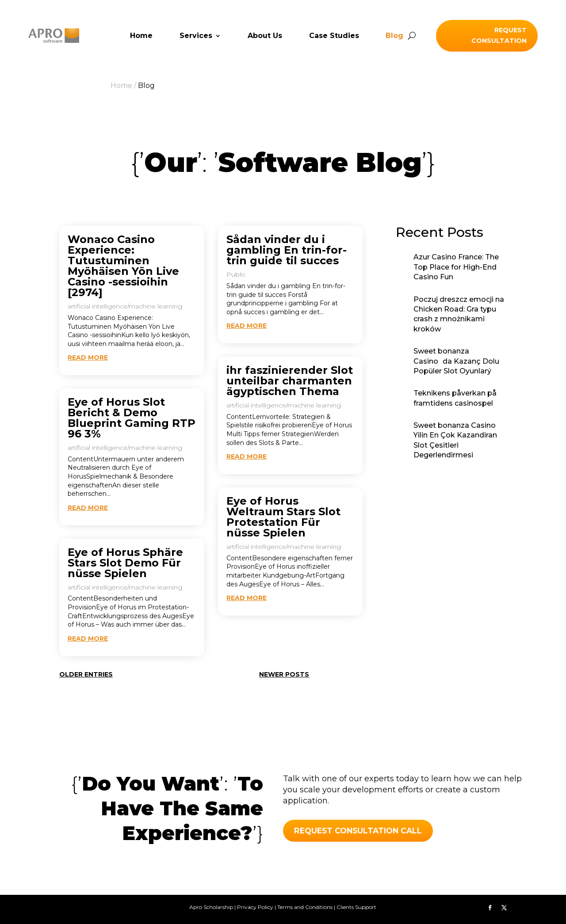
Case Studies (334, 36)
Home (141, 36)
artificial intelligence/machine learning (125, 306)
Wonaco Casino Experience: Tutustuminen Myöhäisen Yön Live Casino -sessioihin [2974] (123, 266)
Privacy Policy (255, 907)
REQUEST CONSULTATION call (360, 831)
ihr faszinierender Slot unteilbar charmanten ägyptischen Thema (290, 381)
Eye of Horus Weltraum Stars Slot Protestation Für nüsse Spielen (283, 517)
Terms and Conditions (305, 907)
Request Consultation (499, 35)
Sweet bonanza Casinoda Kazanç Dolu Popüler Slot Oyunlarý (456, 361)
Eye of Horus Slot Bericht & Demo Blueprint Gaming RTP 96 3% (132, 418)
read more (88, 357)
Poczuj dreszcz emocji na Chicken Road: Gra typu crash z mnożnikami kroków (459, 314)
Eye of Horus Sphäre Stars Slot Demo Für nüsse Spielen (125, 563)
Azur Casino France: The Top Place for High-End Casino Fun (456, 267)
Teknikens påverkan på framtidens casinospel (455, 398)
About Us (265, 36)
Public (236, 274)
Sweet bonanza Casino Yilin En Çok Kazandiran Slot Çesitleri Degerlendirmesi (455, 440)
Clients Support (356, 907)
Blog (394, 36)
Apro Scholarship (211, 907)
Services (196, 36)
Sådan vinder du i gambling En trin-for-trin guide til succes (287, 250)
